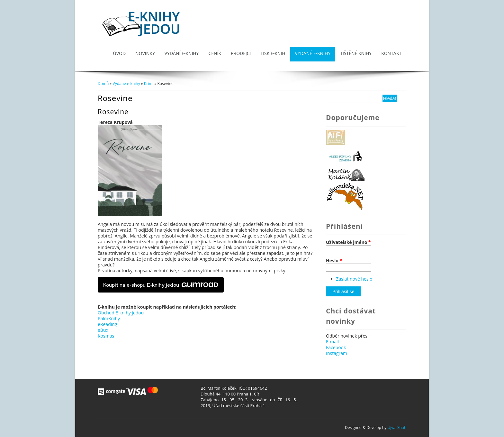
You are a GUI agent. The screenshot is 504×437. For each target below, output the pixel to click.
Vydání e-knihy (182, 53)
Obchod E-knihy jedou (121, 313)
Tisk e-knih (273, 53)
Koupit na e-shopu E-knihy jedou (161, 285)
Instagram (337, 353)
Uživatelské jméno (348, 242)
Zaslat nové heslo (354, 279)
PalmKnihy (109, 318)
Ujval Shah (397, 428)
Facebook (336, 347)
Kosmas (106, 336)
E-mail (332, 342)
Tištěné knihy (356, 53)
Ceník (215, 53)
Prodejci (241, 53)
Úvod (119, 53)
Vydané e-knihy (313, 53)
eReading (107, 324)
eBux (103, 330)
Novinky (145, 53)
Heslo (334, 261)
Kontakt (391, 53)
